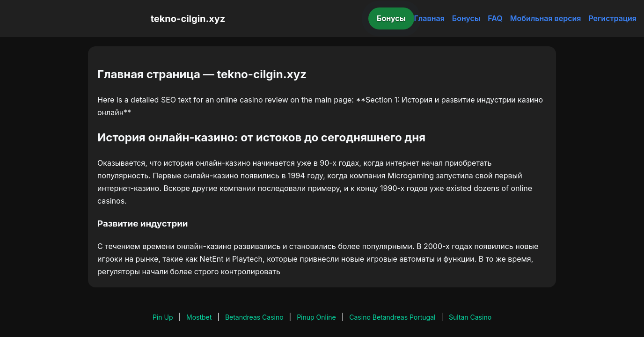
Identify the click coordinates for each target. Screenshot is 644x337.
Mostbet (199, 317)
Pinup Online (316, 317)
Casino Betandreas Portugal (392, 317)
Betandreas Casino (254, 317)
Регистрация (612, 18)
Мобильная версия (546, 18)
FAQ (495, 18)
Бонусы (391, 18)
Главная (429, 18)
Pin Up (163, 317)
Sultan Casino (470, 317)
